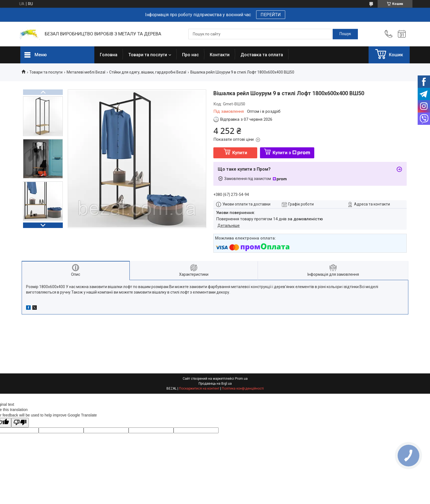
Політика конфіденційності (243, 388)
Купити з (291, 153)
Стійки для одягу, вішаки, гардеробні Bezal (148, 72)
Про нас (190, 55)
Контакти (220, 55)
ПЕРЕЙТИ (271, 15)
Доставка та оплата (262, 55)
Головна (109, 55)
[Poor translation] (20, 423)
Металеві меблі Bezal (86, 72)
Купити (240, 153)
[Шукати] (345, 34)
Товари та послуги (148, 55)
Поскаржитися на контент (199, 388)
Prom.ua (241, 379)
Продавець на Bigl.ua (215, 384)
